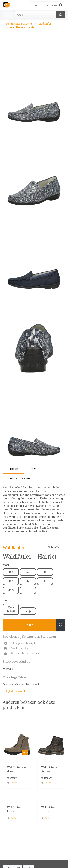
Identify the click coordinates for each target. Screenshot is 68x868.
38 (45, 572)
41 (45, 581)
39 (28, 581)
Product (14, 469)
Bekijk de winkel (14, 691)
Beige (28, 611)
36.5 (11, 572)
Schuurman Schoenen (19, 24)
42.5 (11, 590)
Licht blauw (11, 609)
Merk (34, 469)
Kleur (6, 600)
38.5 (11, 581)
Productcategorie (19, 478)
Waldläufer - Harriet (23, 27)
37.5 (28, 572)
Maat (6, 565)
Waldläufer (44, 24)
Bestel (29, 625)
